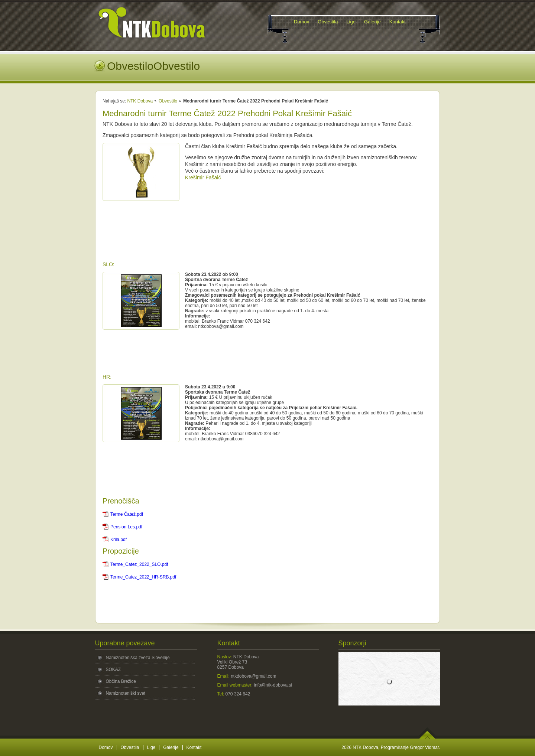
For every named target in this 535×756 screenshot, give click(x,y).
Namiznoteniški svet (126, 693)
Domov (106, 747)
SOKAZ (114, 669)
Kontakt (194, 747)
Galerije (171, 747)
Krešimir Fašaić (203, 177)
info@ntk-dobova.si (273, 685)
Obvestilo (168, 101)
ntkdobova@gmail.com (253, 676)
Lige (151, 747)
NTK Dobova (140, 101)
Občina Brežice (121, 681)
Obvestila (130, 747)
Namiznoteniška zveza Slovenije (138, 658)
